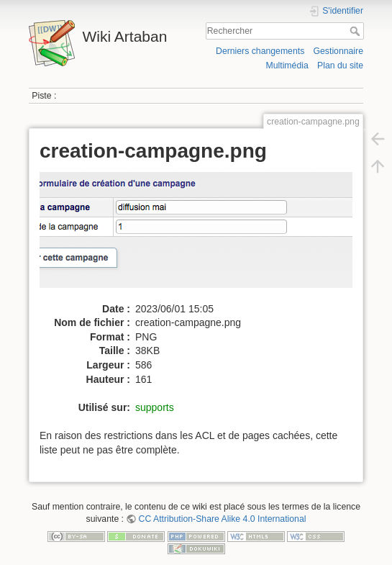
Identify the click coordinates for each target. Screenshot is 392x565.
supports (155, 407)
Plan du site (340, 65)
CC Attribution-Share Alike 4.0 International (223, 519)
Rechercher (356, 31)
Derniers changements (260, 51)
